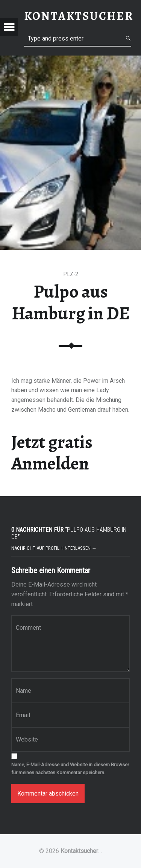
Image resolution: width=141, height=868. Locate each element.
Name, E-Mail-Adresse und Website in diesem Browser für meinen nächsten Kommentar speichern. (70, 769)
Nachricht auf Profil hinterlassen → (54, 548)
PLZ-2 (71, 274)
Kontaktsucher (79, 851)
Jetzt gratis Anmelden (52, 453)
